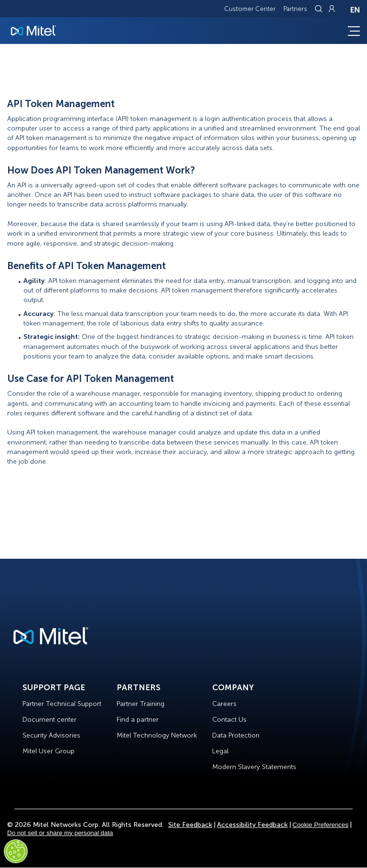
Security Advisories (51, 735)
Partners (295, 9)
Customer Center (250, 9)
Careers (224, 704)
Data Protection (236, 735)
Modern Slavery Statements (254, 767)
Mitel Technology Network (157, 735)
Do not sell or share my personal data (60, 833)
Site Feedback (190, 825)
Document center (49, 720)
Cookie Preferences (320, 825)
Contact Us (229, 720)
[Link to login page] (332, 9)
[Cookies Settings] (16, 851)
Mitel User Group (49, 751)
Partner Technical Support (62, 704)
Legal (220, 751)
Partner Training (140, 704)
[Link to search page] (320, 9)
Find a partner (138, 720)
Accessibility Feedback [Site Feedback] (252, 825)
